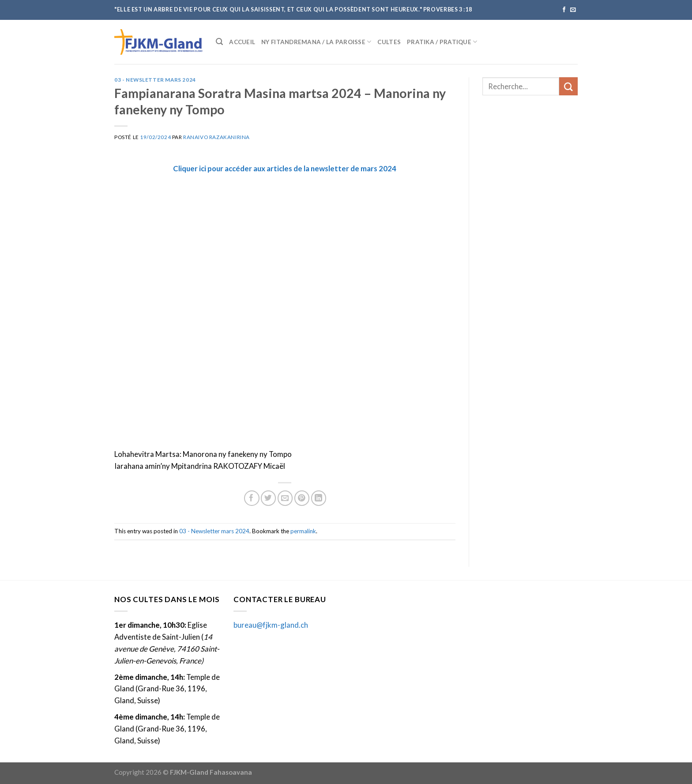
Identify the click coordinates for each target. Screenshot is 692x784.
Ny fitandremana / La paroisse (316, 42)
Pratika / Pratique (442, 42)
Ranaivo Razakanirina (216, 137)
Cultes (389, 42)
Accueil (242, 42)
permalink (303, 531)
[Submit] (568, 86)
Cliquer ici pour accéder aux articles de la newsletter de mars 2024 (285, 168)
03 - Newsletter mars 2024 (155, 80)
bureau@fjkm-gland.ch (271, 625)
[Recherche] (219, 42)
